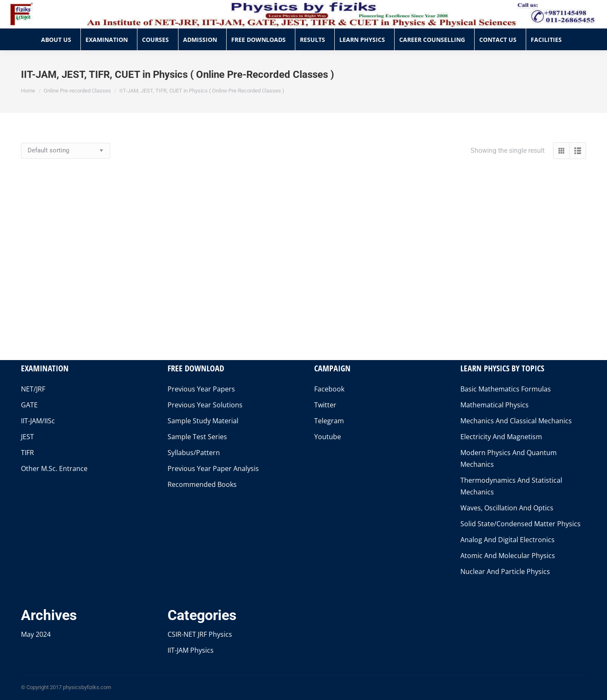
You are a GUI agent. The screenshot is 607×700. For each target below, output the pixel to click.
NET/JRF (33, 389)
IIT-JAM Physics (191, 650)
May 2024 (36, 634)
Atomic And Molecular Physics (508, 556)
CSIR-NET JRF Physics (200, 634)
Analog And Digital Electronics (508, 540)
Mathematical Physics (495, 405)
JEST (27, 437)
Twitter (325, 405)
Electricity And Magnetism (501, 437)
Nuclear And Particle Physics (505, 571)
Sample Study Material (203, 421)
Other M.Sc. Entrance (54, 468)
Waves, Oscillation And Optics (507, 508)
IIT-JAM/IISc (38, 421)
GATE (29, 405)
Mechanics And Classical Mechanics (516, 421)
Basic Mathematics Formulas (506, 389)
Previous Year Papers (201, 389)
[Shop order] (66, 151)
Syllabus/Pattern (194, 453)
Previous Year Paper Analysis (213, 468)
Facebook (329, 389)
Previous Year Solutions (205, 405)
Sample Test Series (197, 437)
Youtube (328, 437)
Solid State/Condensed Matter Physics (520, 524)
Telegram (329, 421)
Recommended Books (202, 484)
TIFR (27, 453)
